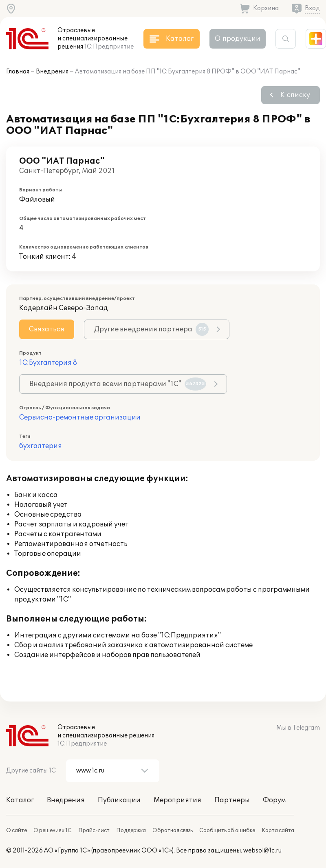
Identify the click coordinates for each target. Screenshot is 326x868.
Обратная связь (173, 830)
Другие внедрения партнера (151, 329)
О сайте (17, 830)
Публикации (119, 800)
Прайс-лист (94, 830)
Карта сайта (278, 830)
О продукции (238, 39)
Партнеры (232, 800)
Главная (18, 72)
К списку (295, 95)
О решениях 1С (53, 830)
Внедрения (52, 72)
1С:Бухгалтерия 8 (48, 363)
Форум (274, 800)
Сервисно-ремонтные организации (80, 417)
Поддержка (131, 830)
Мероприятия (177, 800)
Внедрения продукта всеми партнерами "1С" (118, 384)
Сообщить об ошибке (227, 830)
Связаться (47, 329)
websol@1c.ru (262, 851)
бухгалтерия (41, 446)
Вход (312, 8)
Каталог (20, 800)
